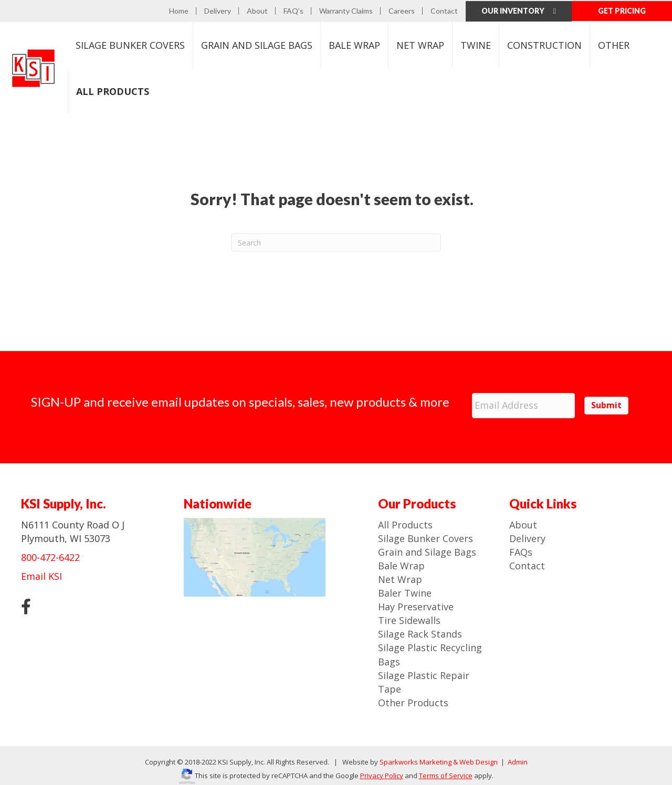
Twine (476, 44)
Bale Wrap (354, 44)
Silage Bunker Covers (426, 531)
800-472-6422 (50, 550)
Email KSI (41, 569)
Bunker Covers (130, 44)
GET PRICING (622, 10)
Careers (402, 10)
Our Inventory (519, 10)
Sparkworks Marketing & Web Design (439, 755)
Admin (517, 755)
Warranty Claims (346, 10)
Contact (444, 10)
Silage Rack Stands (420, 627)
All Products (405, 517)
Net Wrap (420, 44)
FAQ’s (293, 10)
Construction (544, 44)
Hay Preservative (416, 600)
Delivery (218, 10)
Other (614, 44)
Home (179, 10)
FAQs (521, 545)
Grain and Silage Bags (427, 545)
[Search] (336, 241)
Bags (257, 44)
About (257, 10)
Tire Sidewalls (409, 613)
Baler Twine (405, 586)
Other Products (413, 696)
